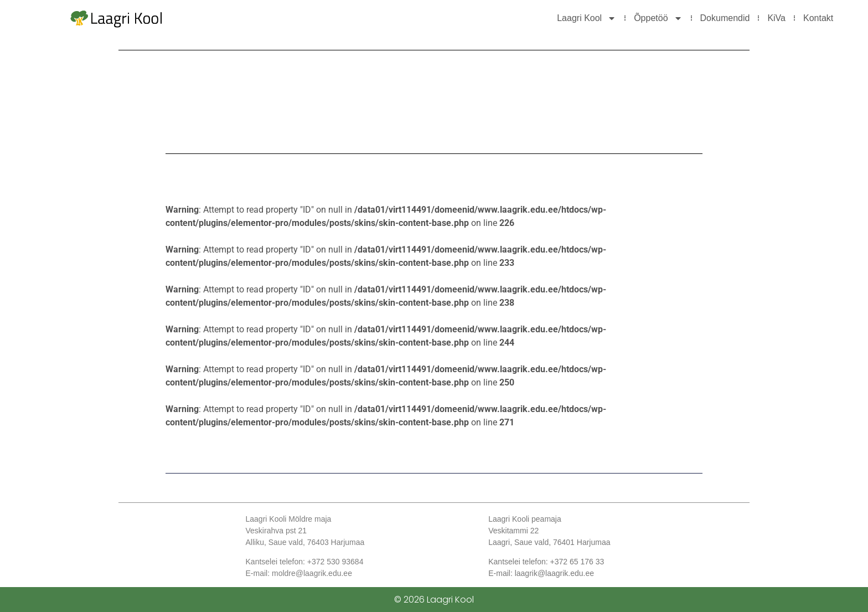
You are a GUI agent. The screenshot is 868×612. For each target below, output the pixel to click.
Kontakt (818, 18)
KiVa (776, 18)
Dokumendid (725, 18)
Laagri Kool (587, 18)
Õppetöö (658, 18)
